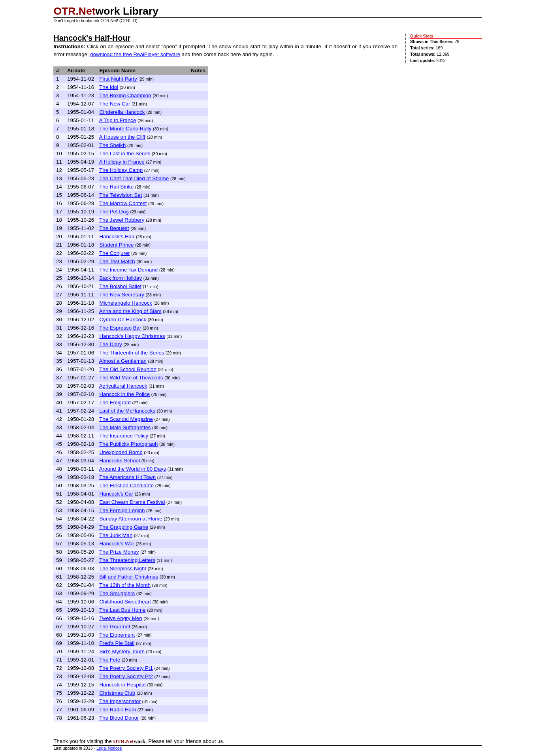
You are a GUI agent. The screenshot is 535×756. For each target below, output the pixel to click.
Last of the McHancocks (127, 411)
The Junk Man (116, 535)
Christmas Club (117, 693)
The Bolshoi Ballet (120, 286)
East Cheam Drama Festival (132, 502)
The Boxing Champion (125, 95)
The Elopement (117, 635)
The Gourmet (115, 627)
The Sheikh (112, 145)
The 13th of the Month (125, 585)
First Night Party (118, 79)
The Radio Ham (118, 710)
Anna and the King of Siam (130, 311)
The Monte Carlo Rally (125, 129)
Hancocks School (120, 461)
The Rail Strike (116, 187)
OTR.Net (74, 11)
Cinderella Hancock (122, 112)
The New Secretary (122, 295)
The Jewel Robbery (122, 220)
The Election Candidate (126, 485)
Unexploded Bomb (121, 452)
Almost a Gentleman (123, 361)
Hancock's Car (116, 494)
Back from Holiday (121, 278)
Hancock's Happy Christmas (132, 336)
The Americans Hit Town (127, 477)
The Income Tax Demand (128, 270)
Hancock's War (117, 544)
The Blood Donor (119, 718)
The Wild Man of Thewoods (131, 378)
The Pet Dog (114, 212)
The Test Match (117, 261)
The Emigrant (115, 403)
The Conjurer (114, 253)
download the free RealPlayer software (135, 54)
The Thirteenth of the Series (132, 353)
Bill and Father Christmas (129, 577)
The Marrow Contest (123, 203)
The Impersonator (120, 701)
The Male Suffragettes (125, 427)
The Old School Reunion (128, 369)
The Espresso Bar (120, 328)
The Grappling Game (124, 527)
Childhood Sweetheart (125, 602)
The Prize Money (119, 552)
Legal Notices (109, 748)
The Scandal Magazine (126, 419)
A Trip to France (118, 120)
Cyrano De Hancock (123, 320)
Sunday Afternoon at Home (131, 519)
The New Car (115, 104)
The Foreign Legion (122, 510)
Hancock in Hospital (122, 685)
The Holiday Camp (121, 170)
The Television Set (121, 195)
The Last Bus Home (122, 610)
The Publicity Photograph (128, 444)
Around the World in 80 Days (133, 469)
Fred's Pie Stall (117, 643)
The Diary (111, 344)
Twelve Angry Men (121, 618)
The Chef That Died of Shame (134, 178)
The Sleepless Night (123, 568)
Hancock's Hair (117, 237)
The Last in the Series (125, 154)
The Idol (109, 87)
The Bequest (114, 228)
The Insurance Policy (124, 436)
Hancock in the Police (124, 394)
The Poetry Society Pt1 (126, 668)
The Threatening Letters (127, 560)
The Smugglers (117, 593)
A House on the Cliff (122, 137)
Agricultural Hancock (123, 386)
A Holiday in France (122, 162)
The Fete (110, 660)
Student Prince (116, 245)
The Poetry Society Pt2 (126, 676)
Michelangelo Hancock (125, 303)
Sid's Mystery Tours (122, 651)
